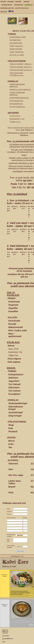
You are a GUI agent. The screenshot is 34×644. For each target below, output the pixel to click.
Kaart (4, 642)
